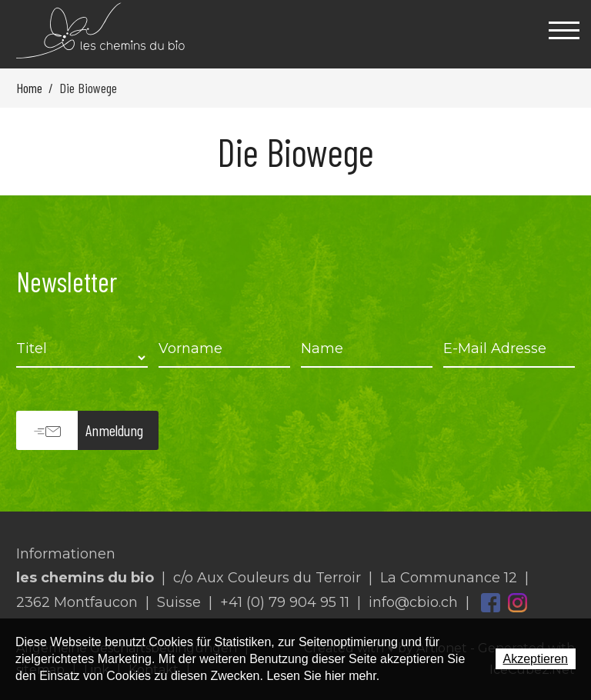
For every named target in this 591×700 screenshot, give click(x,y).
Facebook (491, 603)
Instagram (518, 603)
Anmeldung (114, 430)
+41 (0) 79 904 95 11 (285, 602)
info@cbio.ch (413, 602)
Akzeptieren (536, 659)
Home (29, 88)
